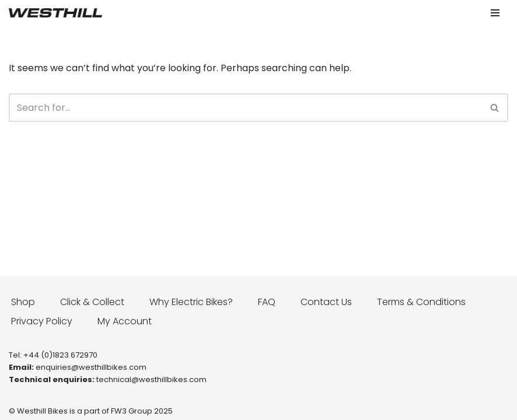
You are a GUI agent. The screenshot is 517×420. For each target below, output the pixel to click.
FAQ (267, 302)
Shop (23, 302)
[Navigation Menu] (495, 13)
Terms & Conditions (421, 302)
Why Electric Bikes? (191, 302)
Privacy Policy (42, 321)
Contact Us (326, 302)
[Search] (245, 108)
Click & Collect (92, 302)
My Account (125, 321)
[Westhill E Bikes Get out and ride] (55, 13)
